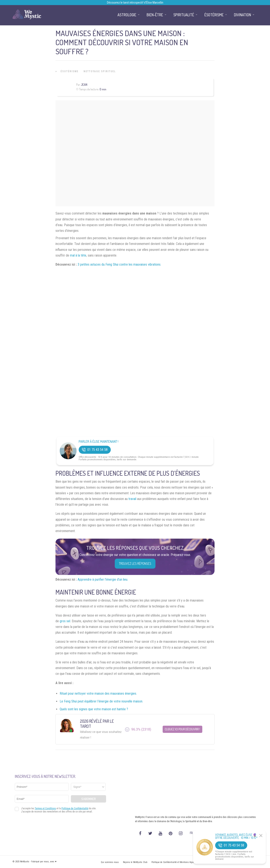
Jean (84, 85)
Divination (242, 15)
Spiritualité (184, 15)
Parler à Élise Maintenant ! (99, 442)
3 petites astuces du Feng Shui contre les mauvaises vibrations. (119, 264)
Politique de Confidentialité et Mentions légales (174, 862)
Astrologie (127, 15)
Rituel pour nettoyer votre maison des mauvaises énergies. (98, 693)
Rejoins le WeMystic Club (135, 862)
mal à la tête (78, 255)
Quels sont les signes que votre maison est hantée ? (94, 709)
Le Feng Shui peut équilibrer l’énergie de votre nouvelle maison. (101, 701)
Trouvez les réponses (135, 564)
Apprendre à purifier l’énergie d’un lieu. (103, 579)
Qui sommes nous (110, 862)
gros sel (65, 621)
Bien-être (155, 15)
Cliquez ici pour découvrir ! (182, 729)
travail (132, 499)
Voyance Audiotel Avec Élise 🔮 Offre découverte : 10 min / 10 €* (236, 836)
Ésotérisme (70, 71)
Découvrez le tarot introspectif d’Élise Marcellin (135, 3)
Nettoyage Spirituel (100, 71)
